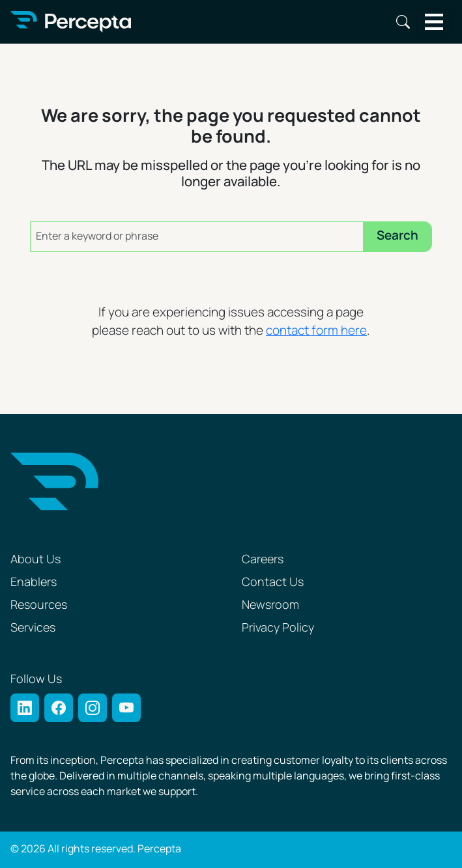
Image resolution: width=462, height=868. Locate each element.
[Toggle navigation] (434, 22)
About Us (36, 560)
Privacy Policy (278, 628)
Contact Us (273, 582)
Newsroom (270, 605)
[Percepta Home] (71, 22)
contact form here (316, 331)
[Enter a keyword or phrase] (197, 237)
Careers (263, 560)
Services (33, 628)
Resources (39, 605)
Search (403, 22)
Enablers (34, 582)
